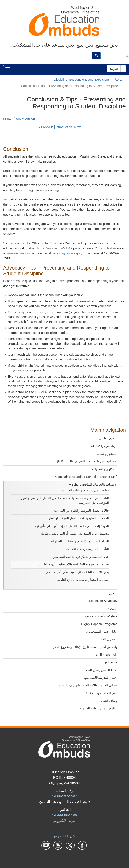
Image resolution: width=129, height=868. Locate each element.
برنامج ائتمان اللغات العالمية (99, 708)
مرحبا (119, 79)
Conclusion (16, 149)
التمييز (113, 593)
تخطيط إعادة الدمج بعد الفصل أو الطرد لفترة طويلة (75, 533)
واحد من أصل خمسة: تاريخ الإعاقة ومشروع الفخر (85, 647)
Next (78, 127)
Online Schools (107, 655)
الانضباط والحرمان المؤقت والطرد (93, 484)
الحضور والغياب (107, 454)
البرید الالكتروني (64, 821)
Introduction (64, 127)
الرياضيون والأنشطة (104, 446)
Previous (46, 127)
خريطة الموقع (64, 836)
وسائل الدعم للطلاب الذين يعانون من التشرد (88, 685)
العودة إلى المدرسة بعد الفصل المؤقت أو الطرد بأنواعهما (71, 526)
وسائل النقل (109, 701)
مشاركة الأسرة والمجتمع (101, 616)
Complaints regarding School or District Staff (86, 477)
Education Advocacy (103, 601)
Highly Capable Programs (99, 624)
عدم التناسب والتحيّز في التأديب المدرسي (81, 557)
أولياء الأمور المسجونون (102, 631)
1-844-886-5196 (64, 815)
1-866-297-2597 (64, 796)
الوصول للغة (109, 639)
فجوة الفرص (109, 662)
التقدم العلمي (108, 438)
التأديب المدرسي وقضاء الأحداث (87, 549)
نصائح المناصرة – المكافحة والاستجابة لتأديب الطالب (74, 564)
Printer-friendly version (19, 118)
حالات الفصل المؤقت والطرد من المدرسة (81, 511)
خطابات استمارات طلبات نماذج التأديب (83, 580)
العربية (114, 69)
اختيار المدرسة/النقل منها (100, 678)
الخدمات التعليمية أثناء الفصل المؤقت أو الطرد (78, 518)
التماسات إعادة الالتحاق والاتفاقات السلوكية (80, 541)
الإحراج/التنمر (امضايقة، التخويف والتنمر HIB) (87, 461)
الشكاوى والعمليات (105, 469)
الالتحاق (112, 608)
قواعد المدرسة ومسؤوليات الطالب (86, 490)
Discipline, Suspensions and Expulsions (82, 79)
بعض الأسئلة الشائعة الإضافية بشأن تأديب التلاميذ (77, 572)
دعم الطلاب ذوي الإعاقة (101, 693)
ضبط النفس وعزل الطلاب (100, 670)
